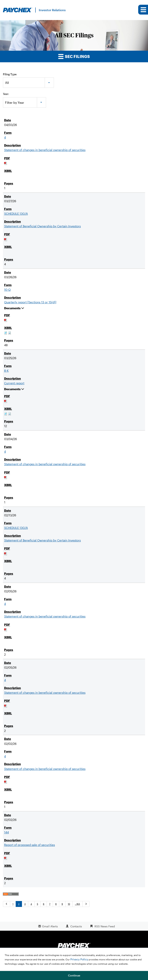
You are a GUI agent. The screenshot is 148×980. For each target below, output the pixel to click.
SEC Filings (74, 56)
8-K (6, 371)
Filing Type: (10, 74)
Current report (14, 383)
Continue (74, 975)
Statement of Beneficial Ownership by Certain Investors (42, 226)
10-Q (7, 290)
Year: (6, 94)
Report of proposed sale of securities (30, 845)
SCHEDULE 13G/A (16, 214)
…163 (77, 904)
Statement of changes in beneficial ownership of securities (45, 150)
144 (6, 832)
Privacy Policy (79, 959)
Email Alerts (50, 926)
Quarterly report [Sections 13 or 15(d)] (30, 302)
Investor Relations (52, 10)
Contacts (76, 926)
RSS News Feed (105, 926)
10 (69, 904)
